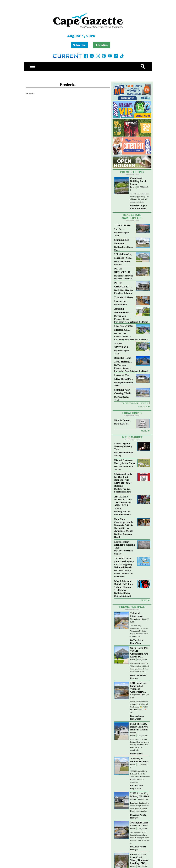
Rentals (143, 406)
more (144, 600)
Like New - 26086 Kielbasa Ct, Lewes (123, 328)
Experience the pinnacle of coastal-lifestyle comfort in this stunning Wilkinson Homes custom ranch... (140, 807)
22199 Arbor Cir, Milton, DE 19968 (140, 795)
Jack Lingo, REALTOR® (137, 718)
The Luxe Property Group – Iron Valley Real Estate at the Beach (131, 319)
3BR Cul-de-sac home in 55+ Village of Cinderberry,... (139, 687)
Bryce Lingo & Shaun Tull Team (139, 207)
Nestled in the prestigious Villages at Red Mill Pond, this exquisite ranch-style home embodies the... (140, 667)
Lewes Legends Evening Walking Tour (123, 446)
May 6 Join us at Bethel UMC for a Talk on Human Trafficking (124, 586)
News (143, 403)
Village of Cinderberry (137, 614)
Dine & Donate (122, 420)
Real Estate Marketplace (132, 217)
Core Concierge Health (123, 536)
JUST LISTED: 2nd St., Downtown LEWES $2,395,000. (123, 228)
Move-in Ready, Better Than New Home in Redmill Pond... (139, 728)
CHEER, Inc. (123, 424)
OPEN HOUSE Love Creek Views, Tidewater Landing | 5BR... (139, 859)
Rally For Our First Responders (123, 490)
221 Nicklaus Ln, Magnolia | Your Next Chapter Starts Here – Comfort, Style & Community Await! (123, 256)
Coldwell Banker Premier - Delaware (124, 277)
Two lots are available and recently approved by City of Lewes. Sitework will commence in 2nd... (140, 198)
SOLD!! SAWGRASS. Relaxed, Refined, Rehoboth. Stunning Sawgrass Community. (124, 346)
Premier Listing (132, 172)
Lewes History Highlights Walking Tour (125, 545)
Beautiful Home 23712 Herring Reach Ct (123, 360)
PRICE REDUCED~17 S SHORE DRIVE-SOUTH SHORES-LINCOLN (123, 271)
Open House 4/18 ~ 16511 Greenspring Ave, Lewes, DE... (139, 652)
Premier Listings (132, 607)
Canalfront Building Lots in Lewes (139, 181)
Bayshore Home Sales (123, 248)
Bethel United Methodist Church (123, 595)
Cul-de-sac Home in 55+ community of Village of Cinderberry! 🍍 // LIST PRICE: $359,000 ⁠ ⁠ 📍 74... (139, 707)
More (144, 431)
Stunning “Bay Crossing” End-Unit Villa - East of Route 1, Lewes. (123, 392)
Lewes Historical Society (124, 454)
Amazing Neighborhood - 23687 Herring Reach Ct (123, 311)
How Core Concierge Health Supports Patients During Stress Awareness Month (124, 525)
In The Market (132, 437)
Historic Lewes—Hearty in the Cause (125, 462)
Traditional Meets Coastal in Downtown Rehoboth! (124, 300)
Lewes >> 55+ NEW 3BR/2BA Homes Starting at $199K (123, 377)
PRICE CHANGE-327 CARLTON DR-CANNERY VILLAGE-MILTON (123, 285)
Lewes (133, 187)
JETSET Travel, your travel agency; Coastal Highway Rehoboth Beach (124, 563)
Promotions (129, 403)
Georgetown (135, 619)
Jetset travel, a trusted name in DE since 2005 (123, 573)
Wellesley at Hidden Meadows (139, 760)
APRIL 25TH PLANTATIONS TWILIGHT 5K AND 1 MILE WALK (123, 503)
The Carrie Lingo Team (137, 642)
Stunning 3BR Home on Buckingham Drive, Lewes (122, 242)
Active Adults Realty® (122, 263)
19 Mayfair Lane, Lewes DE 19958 (139, 824)
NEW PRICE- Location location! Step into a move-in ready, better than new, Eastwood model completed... (140, 745)
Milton (133, 799)
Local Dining (132, 413)
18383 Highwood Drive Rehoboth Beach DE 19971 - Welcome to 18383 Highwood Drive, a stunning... (140, 776)
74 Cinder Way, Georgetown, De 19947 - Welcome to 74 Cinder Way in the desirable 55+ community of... (139, 631)
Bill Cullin (122, 304)
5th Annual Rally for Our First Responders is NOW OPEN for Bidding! (123, 480)
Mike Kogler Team (122, 234)
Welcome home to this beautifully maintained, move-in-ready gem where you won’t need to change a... (140, 838)
